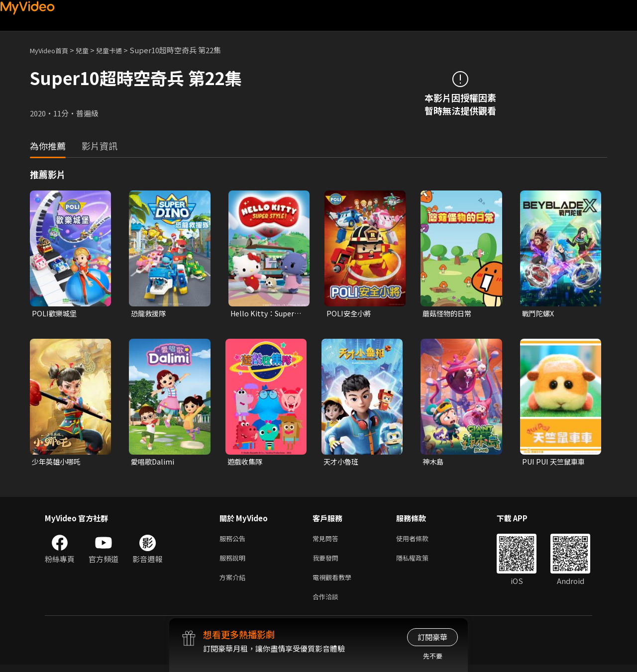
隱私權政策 (421, 561)
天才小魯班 (342, 463)
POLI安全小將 (350, 314)
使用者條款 (421, 540)
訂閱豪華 (432, 637)
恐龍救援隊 (150, 314)
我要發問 (327, 561)
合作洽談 (327, 603)
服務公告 (234, 540)
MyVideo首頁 (53, 50)
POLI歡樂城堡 (55, 314)
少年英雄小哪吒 (58, 463)
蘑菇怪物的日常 (449, 314)
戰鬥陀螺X (539, 314)
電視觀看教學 (335, 582)
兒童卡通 (120, 50)
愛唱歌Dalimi (154, 463)
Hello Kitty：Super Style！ (265, 314)
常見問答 (327, 540)
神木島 (434, 463)
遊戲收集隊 (246, 463)
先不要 (433, 656)
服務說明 (234, 561)
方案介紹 (234, 582)
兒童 (90, 50)
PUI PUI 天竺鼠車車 (556, 463)
